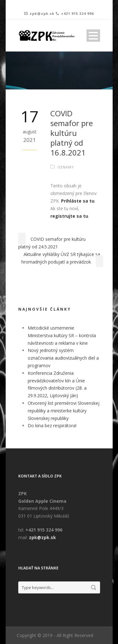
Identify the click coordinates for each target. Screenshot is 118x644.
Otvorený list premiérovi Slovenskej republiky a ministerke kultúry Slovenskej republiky (64, 411)
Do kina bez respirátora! (52, 425)
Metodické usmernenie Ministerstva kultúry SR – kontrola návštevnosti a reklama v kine (62, 335)
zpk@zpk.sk (42, 13)
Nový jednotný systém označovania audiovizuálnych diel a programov (63, 358)
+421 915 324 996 (77, 13)
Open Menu (93, 36)
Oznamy (65, 167)
